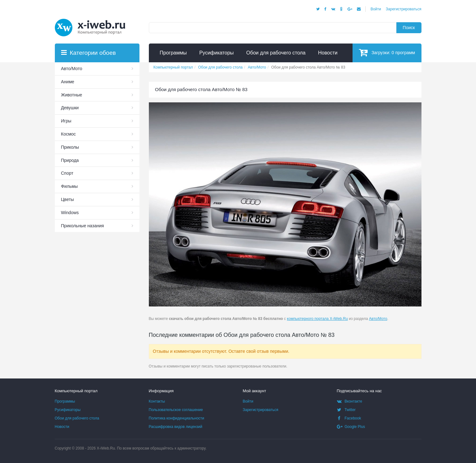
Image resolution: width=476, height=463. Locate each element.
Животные (72, 95)
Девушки (70, 108)
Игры (66, 121)
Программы (65, 401)
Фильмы (70, 186)
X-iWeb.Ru (106, 448)
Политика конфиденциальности (177, 418)
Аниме (68, 82)
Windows (70, 213)
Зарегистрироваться (403, 9)
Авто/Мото (378, 319)
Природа (70, 160)
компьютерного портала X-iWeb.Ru (317, 319)
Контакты (157, 401)
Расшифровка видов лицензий (176, 427)
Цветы (68, 199)
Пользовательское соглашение (176, 410)
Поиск (409, 28)
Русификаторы (68, 410)
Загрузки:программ (387, 52)
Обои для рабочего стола (77, 418)
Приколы (70, 147)
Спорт (67, 173)
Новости (62, 427)
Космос (68, 134)
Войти (376, 9)
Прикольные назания (83, 226)
